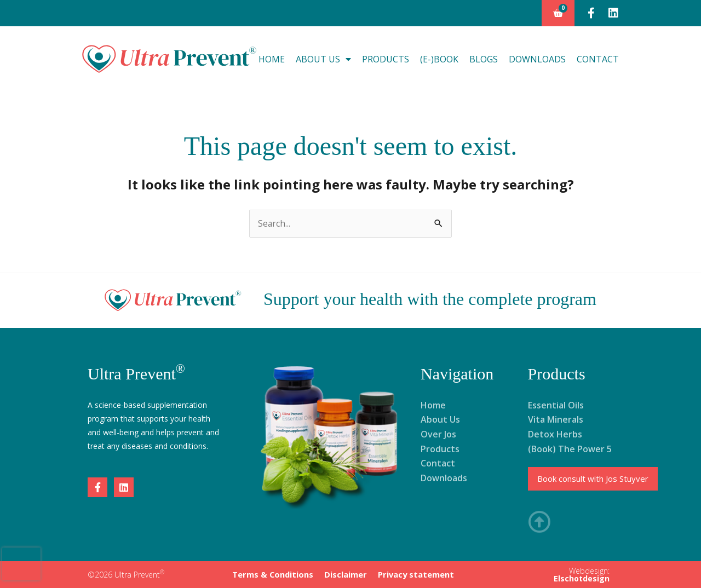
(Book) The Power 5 (570, 449)
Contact (598, 59)
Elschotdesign (582, 578)
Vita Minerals (556, 420)
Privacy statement (414, 574)
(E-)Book (439, 59)
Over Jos (438, 434)
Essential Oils (556, 405)
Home (272, 59)
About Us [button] (323, 59)
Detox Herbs (555, 434)
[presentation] (21, 564)
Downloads (537, 59)
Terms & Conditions (275, 574)
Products (386, 59)
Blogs (484, 59)
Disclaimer (346, 574)
